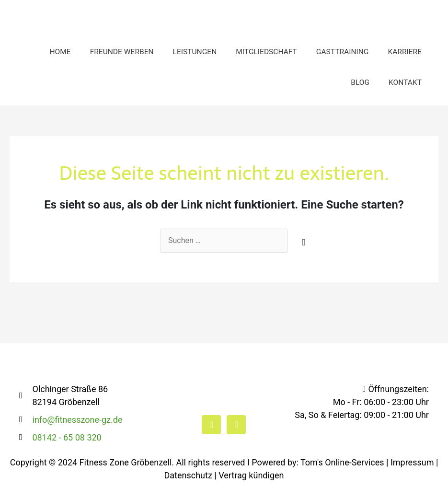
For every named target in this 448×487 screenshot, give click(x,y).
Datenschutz (188, 475)
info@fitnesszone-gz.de (78, 420)
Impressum (412, 462)
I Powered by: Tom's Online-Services (316, 462)
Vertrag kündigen (251, 475)
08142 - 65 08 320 (67, 437)
